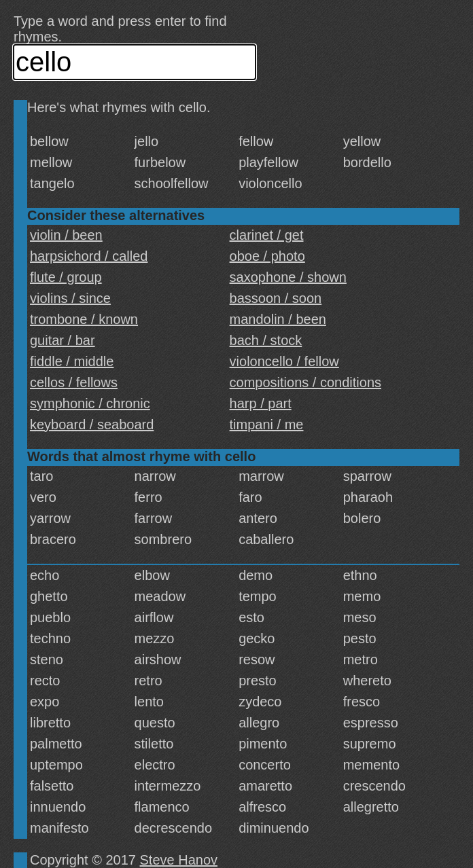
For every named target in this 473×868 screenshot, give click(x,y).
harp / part (261, 403)
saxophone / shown (288, 277)
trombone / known (84, 319)
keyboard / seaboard (92, 424)
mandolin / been (278, 319)
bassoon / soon (276, 298)
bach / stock (266, 340)
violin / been (66, 235)
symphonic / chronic (90, 403)
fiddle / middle (72, 361)
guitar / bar (63, 340)
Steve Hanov (179, 860)
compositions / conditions (305, 382)
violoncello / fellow (284, 361)
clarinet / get (267, 235)
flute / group (66, 277)
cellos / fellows (74, 382)
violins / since (70, 298)
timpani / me (267, 424)
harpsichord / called (89, 256)
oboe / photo (267, 256)
